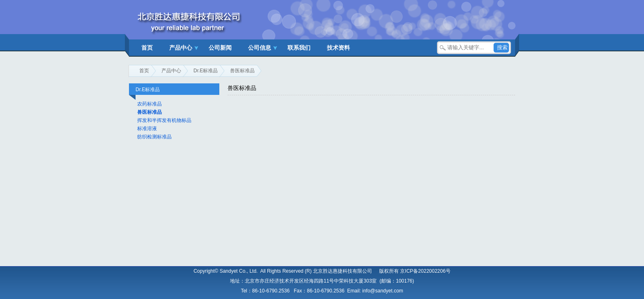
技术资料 (338, 48)
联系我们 (299, 48)
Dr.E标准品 (206, 71)
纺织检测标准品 (154, 137)
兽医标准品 (242, 71)
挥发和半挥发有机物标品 (164, 120)
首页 (147, 48)
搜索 (502, 47)
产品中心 (181, 48)
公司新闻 (220, 48)
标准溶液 (147, 129)
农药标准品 (149, 104)
